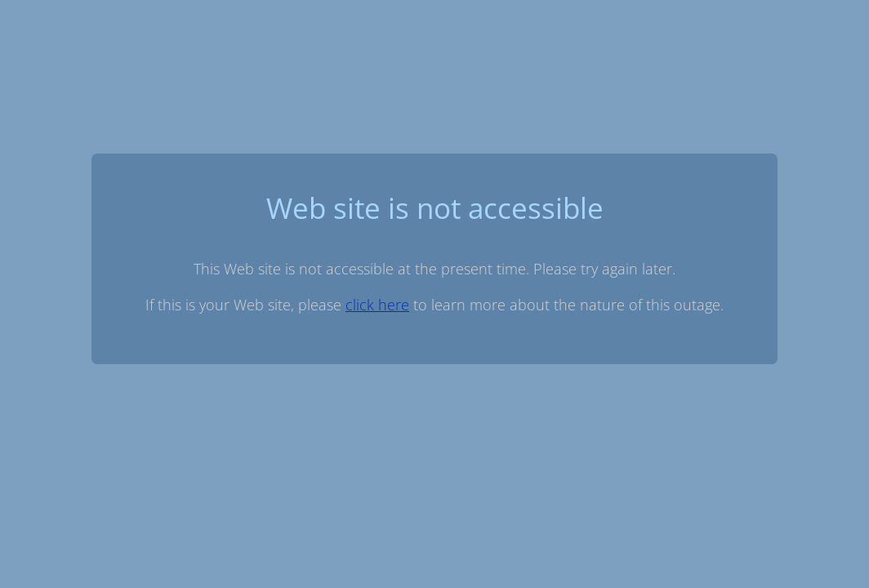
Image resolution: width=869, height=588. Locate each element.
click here (377, 305)
